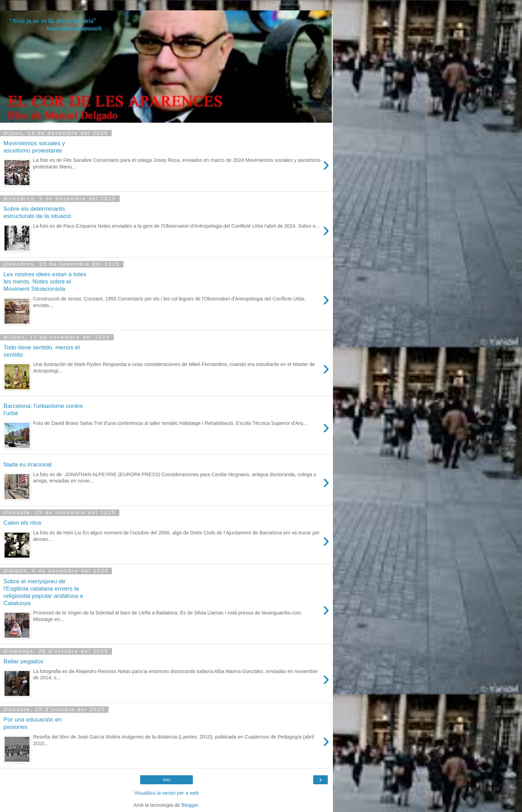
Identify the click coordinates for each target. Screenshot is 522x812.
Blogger (190, 805)
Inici (166, 780)
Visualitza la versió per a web (166, 793)
